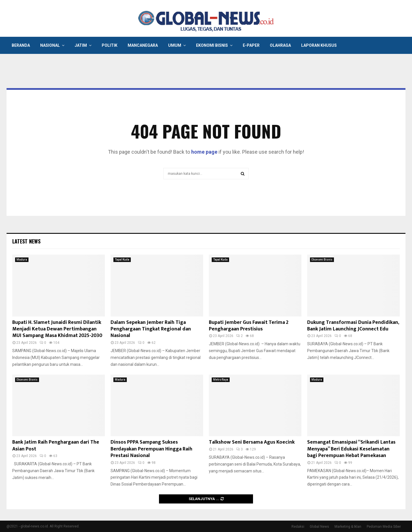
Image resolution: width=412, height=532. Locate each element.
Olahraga (280, 45)
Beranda (21, 45)
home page (204, 152)
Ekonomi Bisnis (212, 45)
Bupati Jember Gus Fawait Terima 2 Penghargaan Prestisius (249, 326)
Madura (22, 260)
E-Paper (251, 45)
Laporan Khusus (319, 45)
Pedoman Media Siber (384, 527)
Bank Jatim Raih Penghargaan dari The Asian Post (56, 445)
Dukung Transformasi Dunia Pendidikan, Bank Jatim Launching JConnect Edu (353, 326)
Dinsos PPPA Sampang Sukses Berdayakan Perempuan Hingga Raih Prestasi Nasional (151, 449)
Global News (319, 527)
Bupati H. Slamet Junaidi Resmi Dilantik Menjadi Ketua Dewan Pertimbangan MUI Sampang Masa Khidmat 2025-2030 (57, 329)
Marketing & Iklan (348, 527)
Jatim (81, 45)
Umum (175, 45)
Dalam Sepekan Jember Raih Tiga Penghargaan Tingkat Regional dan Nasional (151, 329)
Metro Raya (221, 380)
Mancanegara (143, 45)
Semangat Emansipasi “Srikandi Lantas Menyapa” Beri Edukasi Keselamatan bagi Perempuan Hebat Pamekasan (351, 449)
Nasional (50, 45)
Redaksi (298, 527)
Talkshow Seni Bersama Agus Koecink (252, 442)
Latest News (26, 241)
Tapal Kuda (122, 260)
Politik (110, 45)
